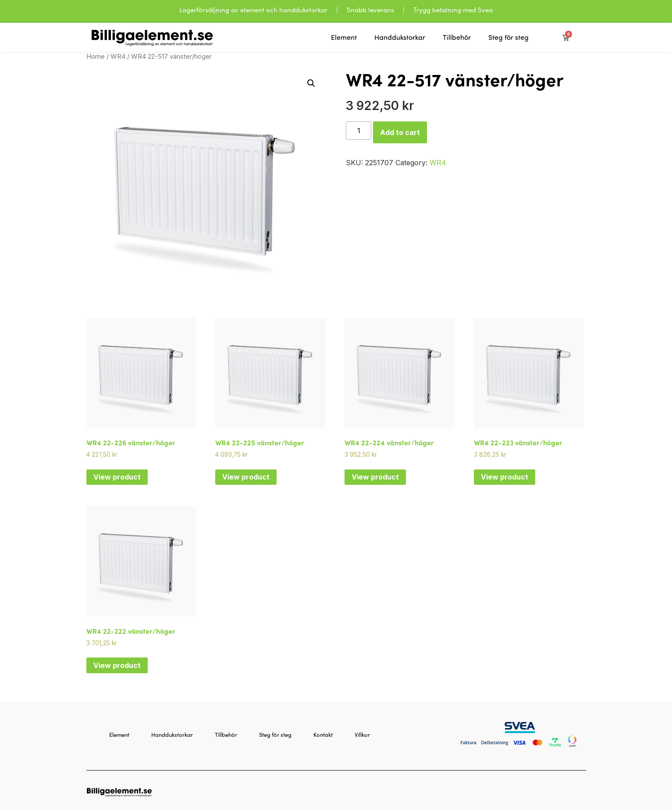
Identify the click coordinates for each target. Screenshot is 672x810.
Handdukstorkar (400, 37)
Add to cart (400, 132)
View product (117, 477)
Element (344, 37)
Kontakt (323, 734)
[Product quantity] (359, 131)
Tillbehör (457, 37)
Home (96, 57)
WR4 (118, 57)
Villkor (362, 734)
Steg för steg (508, 37)
